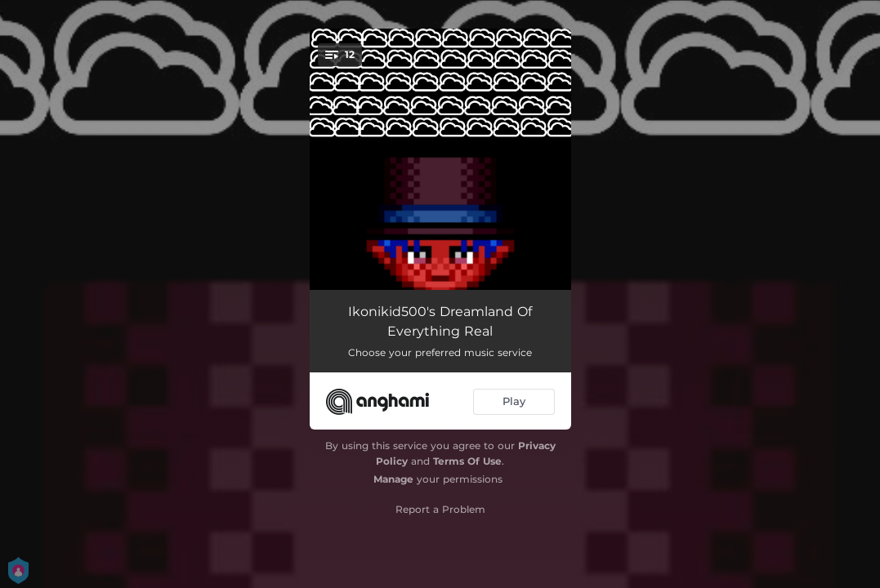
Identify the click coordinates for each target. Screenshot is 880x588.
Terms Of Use (467, 461)
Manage (393, 479)
